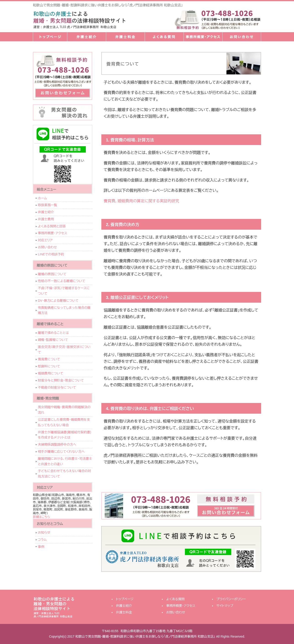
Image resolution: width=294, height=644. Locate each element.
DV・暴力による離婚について (58, 301)
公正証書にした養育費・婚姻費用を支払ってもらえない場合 (64, 422)
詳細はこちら (41, 517)
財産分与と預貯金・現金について (61, 380)
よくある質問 (164, 37)
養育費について (49, 359)
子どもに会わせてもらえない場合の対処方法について (64, 474)
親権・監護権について (53, 340)
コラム (42, 540)
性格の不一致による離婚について (62, 281)
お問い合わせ (242, 37)
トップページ (50, 37)
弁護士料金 (125, 37)
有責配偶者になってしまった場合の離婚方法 (64, 310)
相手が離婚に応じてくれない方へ (61, 452)
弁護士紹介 (87, 37)
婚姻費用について (51, 373)
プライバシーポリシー (231, 599)
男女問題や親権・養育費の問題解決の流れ (64, 410)
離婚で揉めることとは (53, 333)
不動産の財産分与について (57, 387)
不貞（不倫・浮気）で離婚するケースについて (64, 291)
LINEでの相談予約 (51, 254)
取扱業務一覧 (47, 205)
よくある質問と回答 (52, 226)
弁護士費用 (46, 219)
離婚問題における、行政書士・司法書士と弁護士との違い (65, 461)
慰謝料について (49, 366)
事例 (41, 547)
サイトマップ (225, 606)
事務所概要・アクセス (203, 37)
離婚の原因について (52, 274)
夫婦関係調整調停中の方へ (57, 444)
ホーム (42, 198)
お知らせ (44, 532)
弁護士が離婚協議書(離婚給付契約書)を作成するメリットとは (64, 435)
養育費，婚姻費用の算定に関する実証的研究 (141, 201)
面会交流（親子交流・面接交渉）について (64, 350)
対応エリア (45, 240)
